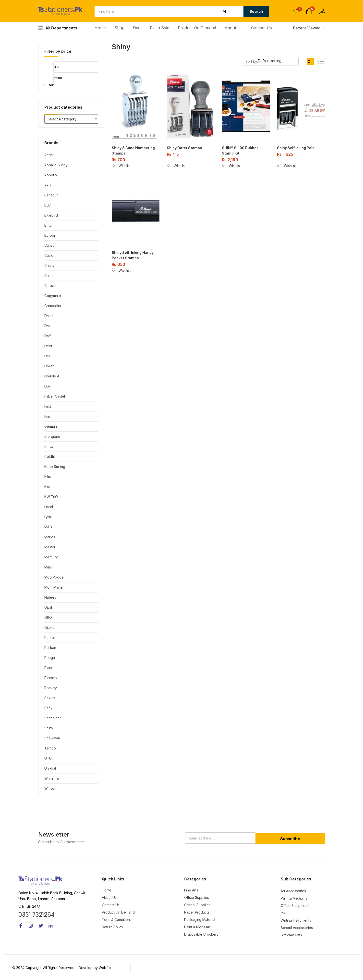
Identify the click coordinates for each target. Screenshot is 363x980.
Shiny (49, 728)
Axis (48, 185)
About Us (234, 28)
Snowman (52, 738)
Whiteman (52, 778)
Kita (47, 487)
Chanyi (50, 265)
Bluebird (51, 215)
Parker (50, 638)
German (51, 426)
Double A (52, 376)
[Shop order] (279, 61)
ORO (48, 617)
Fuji (47, 416)
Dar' (48, 336)
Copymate (53, 296)
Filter (49, 85)
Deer (48, 346)
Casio (49, 255)
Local (49, 507)
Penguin (51, 658)
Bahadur (51, 195)
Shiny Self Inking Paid (296, 148)
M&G (48, 527)
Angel (49, 155)
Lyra (48, 517)
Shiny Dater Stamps (184, 148)
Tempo (50, 748)
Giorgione (52, 436)
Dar (47, 326)
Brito (48, 225)
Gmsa (49, 446)
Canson (50, 245)
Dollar (49, 366)
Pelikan (50, 648)
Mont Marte (54, 587)
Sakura (50, 698)
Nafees (50, 597)
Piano (49, 668)
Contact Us (261, 28)
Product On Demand (197, 28)
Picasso (51, 678)
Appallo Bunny (56, 165)
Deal (137, 28)
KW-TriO (51, 497)
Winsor (50, 788)
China (49, 276)
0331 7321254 (36, 915)
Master (50, 547)
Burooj (50, 235)
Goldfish (51, 457)
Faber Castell (55, 396)
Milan (48, 567)
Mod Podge (54, 577)
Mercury (51, 557)
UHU (48, 758)
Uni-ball (50, 768)
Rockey (51, 688)
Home (100, 28)
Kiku (48, 477)
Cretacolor (53, 306)
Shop (119, 28)
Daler (49, 316)
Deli (47, 356)
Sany (48, 708)
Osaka (49, 627)
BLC (48, 205)
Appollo (51, 175)
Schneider (53, 718)
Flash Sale (160, 28)
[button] (309, 12)
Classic (50, 286)
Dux (48, 386)
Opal (48, 607)
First (48, 406)
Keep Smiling (55, 467)
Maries (50, 537)
